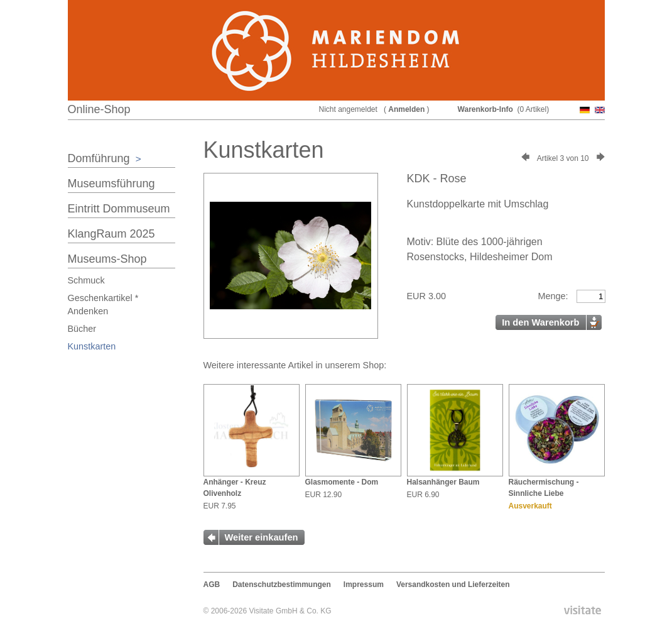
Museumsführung (111, 184)
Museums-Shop (107, 259)
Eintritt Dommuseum (119, 209)
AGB (212, 585)
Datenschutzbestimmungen (282, 585)
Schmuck (86, 280)
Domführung (105, 158)
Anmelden (406, 109)
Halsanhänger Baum (443, 482)
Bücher (82, 329)
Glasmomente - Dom (342, 482)
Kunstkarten (92, 346)
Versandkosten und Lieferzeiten (453, 585)
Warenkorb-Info (485, 109)
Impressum (364, 585)
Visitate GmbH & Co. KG (290, 611)
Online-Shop (99, 109)
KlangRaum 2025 (111, 234)
